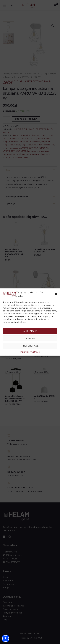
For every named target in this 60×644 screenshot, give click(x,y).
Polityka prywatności (30, 352)
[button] (56, 294)
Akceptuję (30, 331)
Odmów (30, 338)
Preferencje (30, 346)
